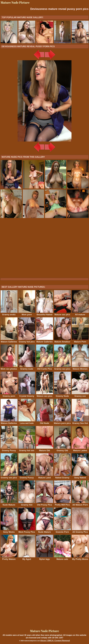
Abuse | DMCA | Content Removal (55, 641)
